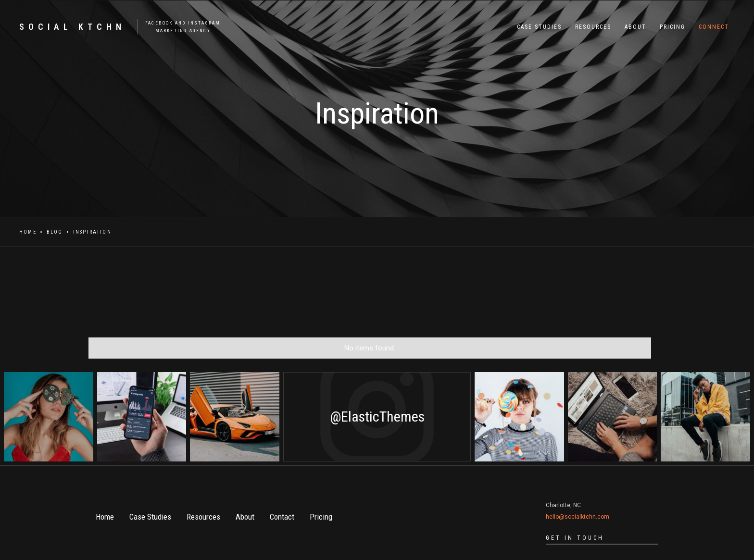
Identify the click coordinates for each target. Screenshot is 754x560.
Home (28, 232)
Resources (203, 517)
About (245, 517)
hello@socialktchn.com (578, 517)
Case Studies (150, 517)
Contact (282, 517)
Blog (55, 232)
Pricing (321, 517)
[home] (115, 27)
